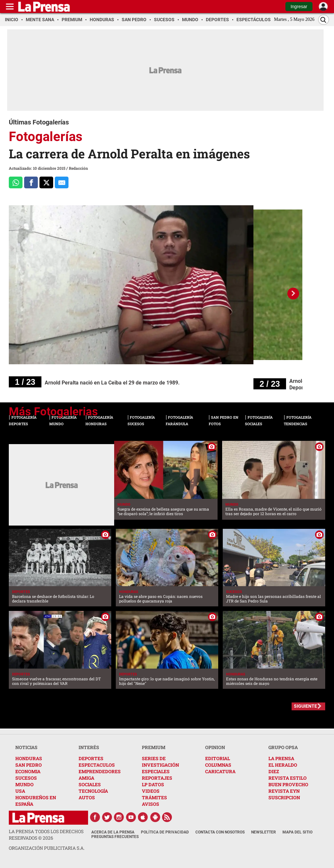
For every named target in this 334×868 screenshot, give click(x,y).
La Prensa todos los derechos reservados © (46, 835)
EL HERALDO (283, 765)
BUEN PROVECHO (288, 784)
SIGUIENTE (305, 706)
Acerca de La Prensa (113, 832)
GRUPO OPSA (283, 747)
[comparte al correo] (62, 182)
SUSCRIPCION (284, 797)
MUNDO (24, 784)
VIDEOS (151, 791)
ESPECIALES (156, 771)
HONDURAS (29, 758)
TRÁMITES (154, 797)
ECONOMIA (28, 771)
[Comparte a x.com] (46, 182)
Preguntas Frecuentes (115, 837)
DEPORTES (91, 758)
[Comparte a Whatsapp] (16, 182)
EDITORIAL (218, 758)
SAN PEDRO (29, 765)
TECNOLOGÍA (93, 791)
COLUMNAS (218, 765)
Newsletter (264, 832)
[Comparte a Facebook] (31, 182)
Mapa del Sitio (297, 832)
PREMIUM (154, 747)
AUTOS (87, 797)
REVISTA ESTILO (288, 778)
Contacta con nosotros (220, 832)
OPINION (215, 747)
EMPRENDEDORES (100, 771)
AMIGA (86, 778)
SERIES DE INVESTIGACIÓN (160, 762)
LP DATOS (153, 784)
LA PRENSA (281, 758)
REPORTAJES (157, 778)
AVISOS (151, 804)
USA (20, 791)
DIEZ (274, 771)
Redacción (78, 168)
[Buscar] (324, 20)
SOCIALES (90, 784)
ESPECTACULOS (97, 765)
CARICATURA (220, 771)
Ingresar (299, 7)
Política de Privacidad (165, 832)
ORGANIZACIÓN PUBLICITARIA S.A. (47, 848)
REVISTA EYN (284, 791)
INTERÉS (89, 747)
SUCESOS (26, 778)
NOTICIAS (26, 747)
